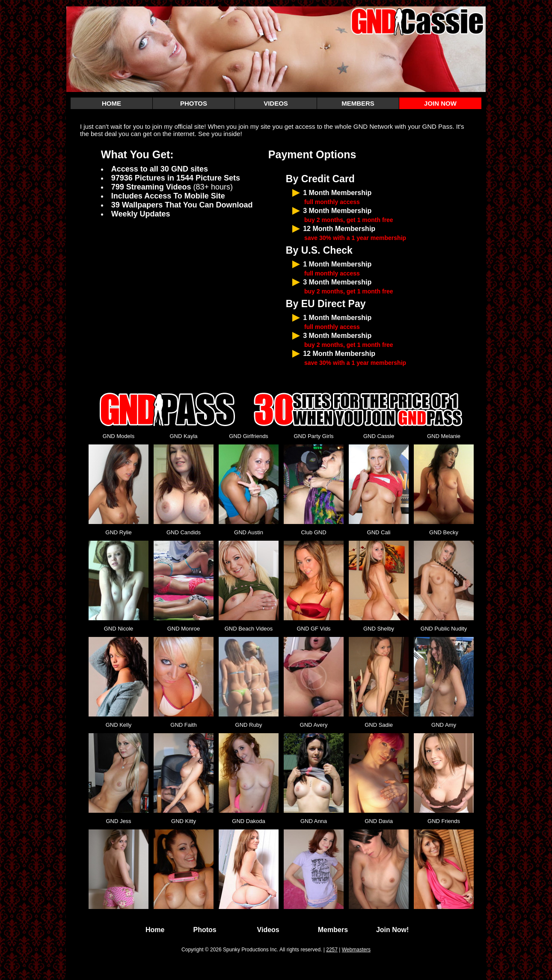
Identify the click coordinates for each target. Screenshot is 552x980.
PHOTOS (194, 103)
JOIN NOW (440, 103)
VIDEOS (276, 103)
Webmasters (356, 950)
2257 (332, 950)
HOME (111, 103)
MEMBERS (358, 103)
